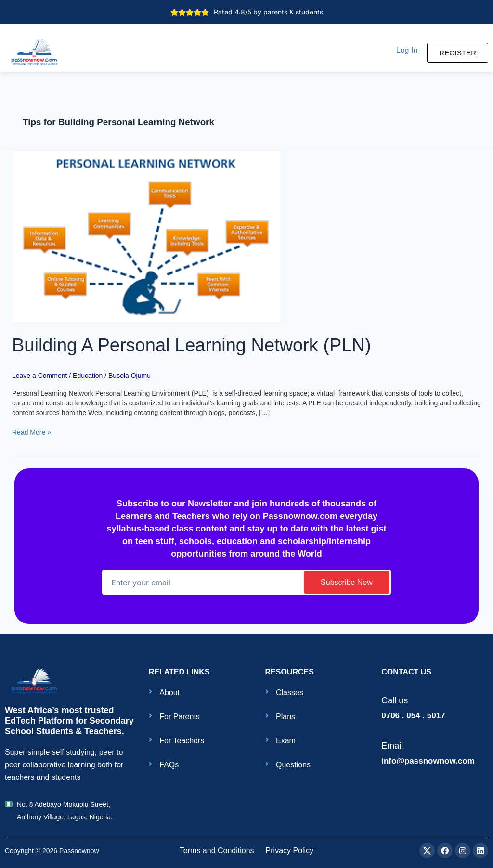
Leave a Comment (39, 376)
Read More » (32, 432)
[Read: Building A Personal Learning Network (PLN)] (147, 236)
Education (88, 376)
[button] (407, 50)
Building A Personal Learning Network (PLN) (192, 345)
